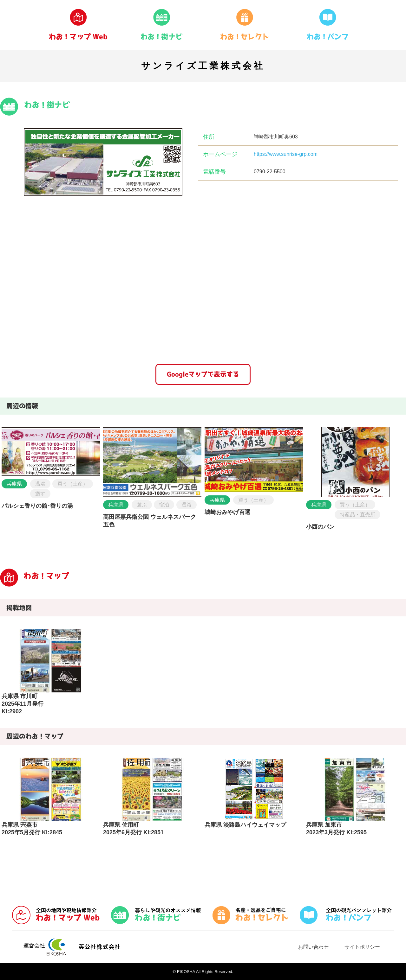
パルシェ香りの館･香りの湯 (37, 506)
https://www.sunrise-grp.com (286, 154)
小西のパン (320, 527)
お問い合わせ (313, 947)
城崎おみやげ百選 (227, 512)
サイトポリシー (362, 947)
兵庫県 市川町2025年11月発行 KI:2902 (23, 704)
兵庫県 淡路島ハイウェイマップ (245, 825)
